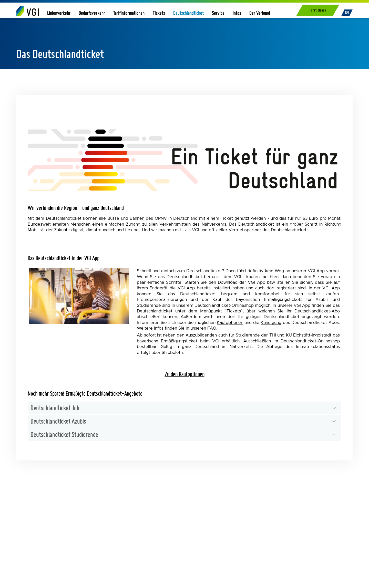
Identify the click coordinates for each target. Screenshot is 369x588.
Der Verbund (260, 13)
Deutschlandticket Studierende (64, 434)
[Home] (28, 11)
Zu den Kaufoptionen (185, 374)
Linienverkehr (59, 13)
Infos (237, 13)
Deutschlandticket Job (55, 408)
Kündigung (271, 323)
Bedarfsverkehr (92, 13)
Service (218, 13)
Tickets (159, 13)
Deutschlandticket (188, 13)
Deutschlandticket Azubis (58, 421)
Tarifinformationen (129, 13)
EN (347, 12)
